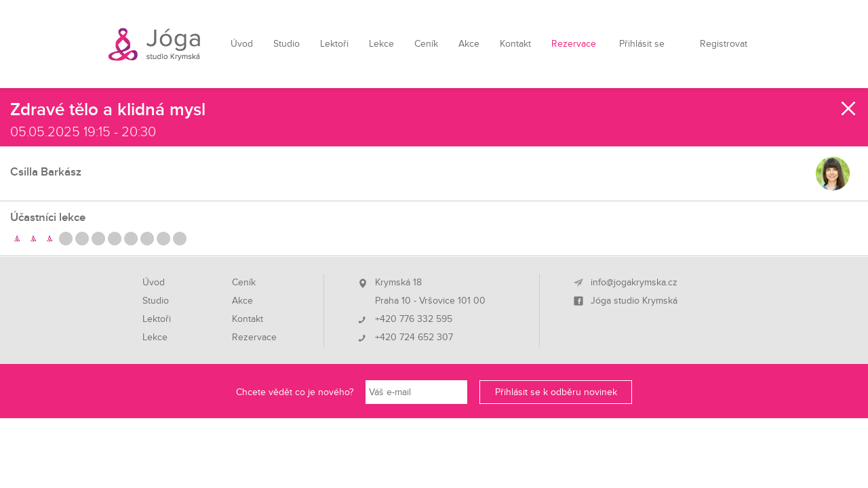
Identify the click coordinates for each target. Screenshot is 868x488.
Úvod (242, 44)
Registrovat (724, 44)
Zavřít (849, 108)
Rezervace (574, 44)
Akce (469, 44)
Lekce (381, 44)
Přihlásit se (642, 44)
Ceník (426, 44)
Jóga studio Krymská (634, 301)
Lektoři (334, 44)
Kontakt (515, 44)
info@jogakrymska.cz (634, 283)
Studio (287, 44)
